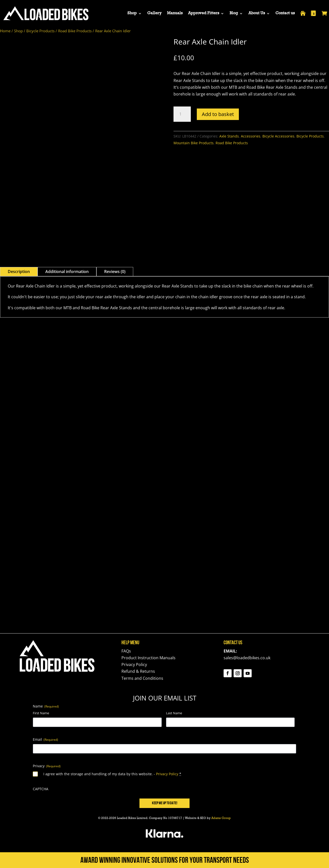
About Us (257, 13)
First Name (41, 713)
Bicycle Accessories (278, 136)
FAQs (126, 651)
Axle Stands (229, 136)
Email (45, 739)
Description (19, 271)
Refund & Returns (138, 671)
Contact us (285, 13)
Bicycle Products (40, 31)
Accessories (251, 136)
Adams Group (221, 818)
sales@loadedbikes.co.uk (247, 658)
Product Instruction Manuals (148, 658)
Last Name (174, 713)
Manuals (175, 13)
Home (5, 31)
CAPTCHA (41, 789)
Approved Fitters (204, 13)
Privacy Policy (134, 664)
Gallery (154, 13)
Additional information (67, 271)
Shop (132, 13)
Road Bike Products (75, 31)
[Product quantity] (182, 114)
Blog (234, 13)
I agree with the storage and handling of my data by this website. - (112, 774)
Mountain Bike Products (194, 143)
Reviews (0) (115, 271)
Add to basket (218, 114)
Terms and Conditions (142, 678)
